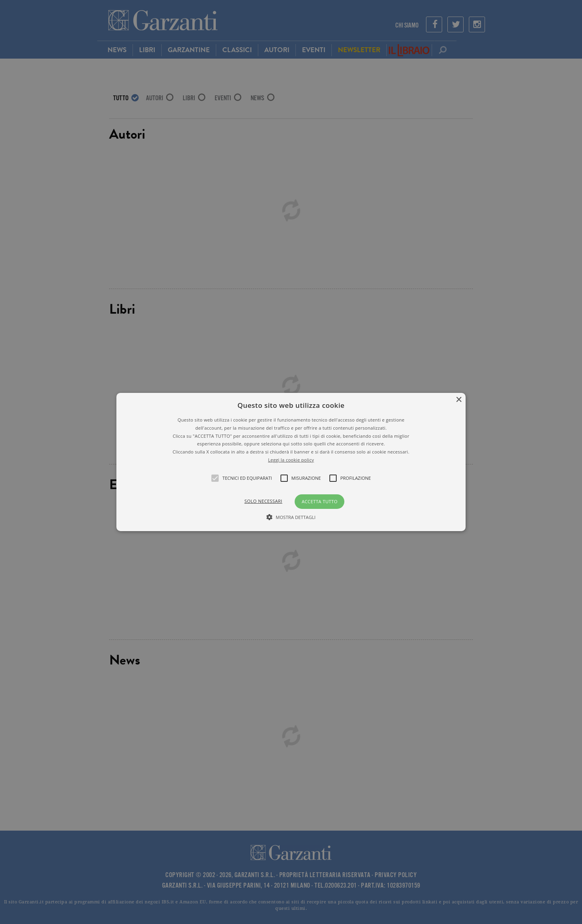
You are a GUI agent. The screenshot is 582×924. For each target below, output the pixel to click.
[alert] (291, 462)
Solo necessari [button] (264, 501)
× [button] (459, 400)
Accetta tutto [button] (319, 501)
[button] (291, 462)
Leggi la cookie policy (291, 460)
